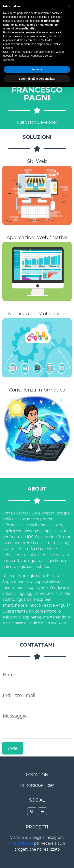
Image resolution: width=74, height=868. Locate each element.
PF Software (25, 7)
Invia (13, 748)
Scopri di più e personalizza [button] (37, 860)
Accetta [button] (37, 851)
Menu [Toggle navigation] (64, 7)
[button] (69, 788)
